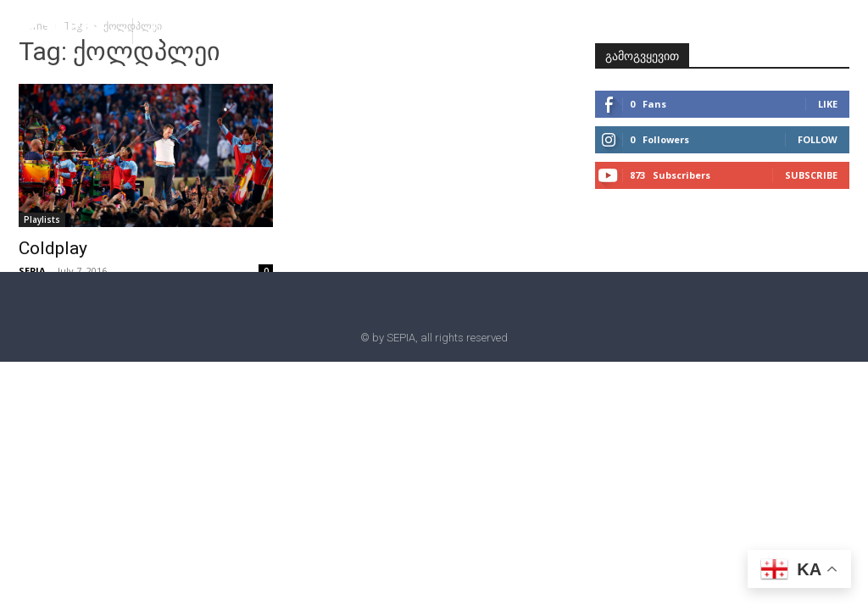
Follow (818, 139)
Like (828, 104)
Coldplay (53, 248)
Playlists (42, 219)
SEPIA (32, 271)
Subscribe (811, 175)
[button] (159, 30)
